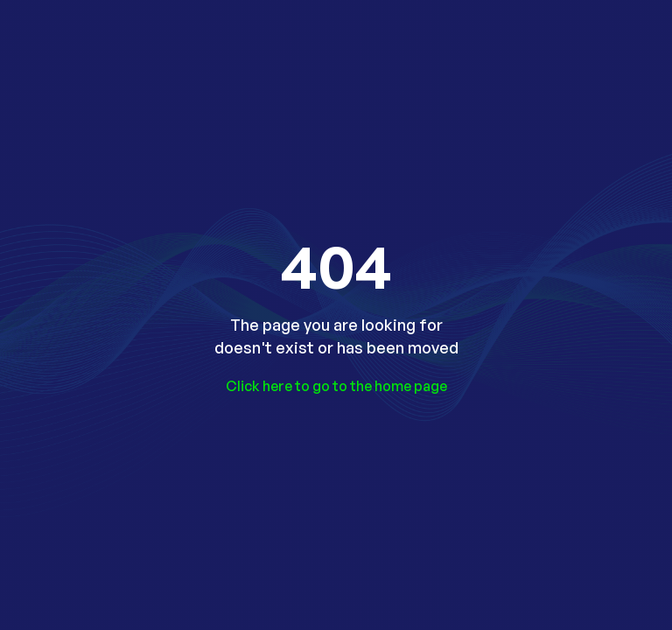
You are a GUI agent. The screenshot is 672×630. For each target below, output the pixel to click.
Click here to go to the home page (336, 386)
